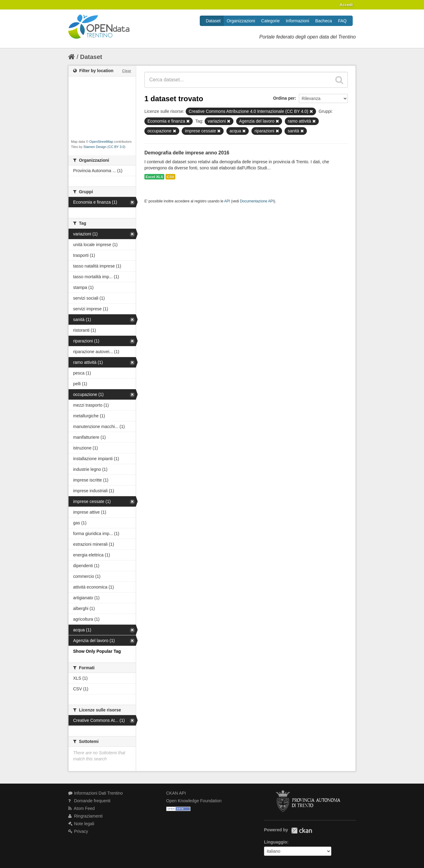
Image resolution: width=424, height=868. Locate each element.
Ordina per (284, 98)
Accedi (346, 5)
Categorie (271, 21)
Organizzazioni (241, 21)
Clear (127, 71)
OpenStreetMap (101, 142)
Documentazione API (257, 201)
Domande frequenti (89, 801)
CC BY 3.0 (117, 147)
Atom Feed (82, 808)
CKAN (302, 831)
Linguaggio (275, 842)
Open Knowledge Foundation (194, 801)
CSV (170, 177)
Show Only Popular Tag (97, 651)
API (227, 201)
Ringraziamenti (85, 816)
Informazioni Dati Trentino (95, 793)
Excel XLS (154, 177)
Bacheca (324, 21)
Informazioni (297, 21)
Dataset (213, 21)
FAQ (342, 21)
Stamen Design (95, 147)
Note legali (81, 824)
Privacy (78, 831)
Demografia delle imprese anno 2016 (187, 153)
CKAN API (176, 793)
